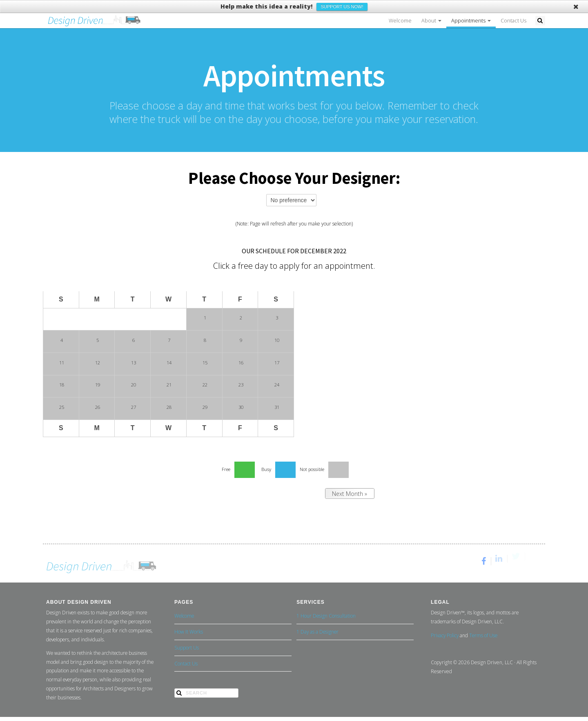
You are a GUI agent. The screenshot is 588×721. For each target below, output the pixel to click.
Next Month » (350, 494)
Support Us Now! (342, 7)
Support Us (187, 647)
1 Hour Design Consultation (326, 616)
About (431, 21)
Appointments (471, 21)
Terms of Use (483, 635)
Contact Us (513, 21)
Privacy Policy (445, 635)
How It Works (189, 632)
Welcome (400, 21)
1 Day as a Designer (317, 632)
